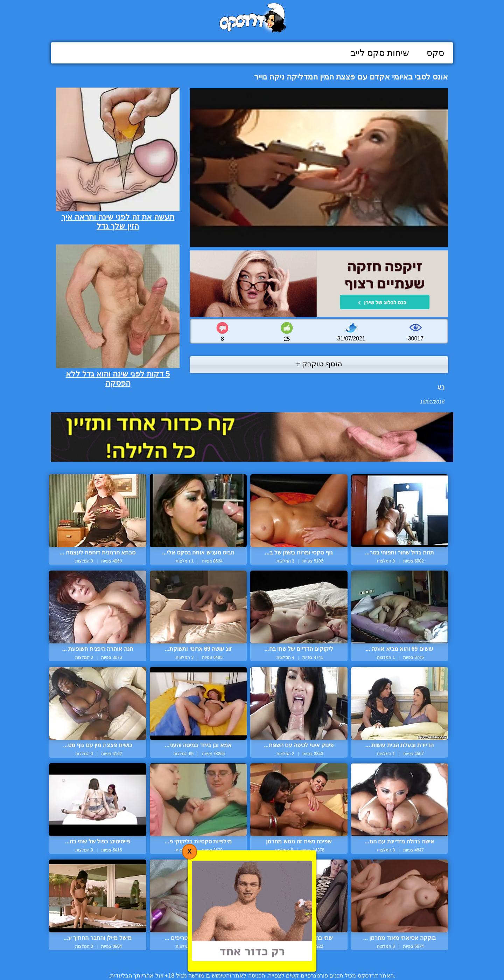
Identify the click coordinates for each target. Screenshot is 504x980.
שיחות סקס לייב (380, 53)
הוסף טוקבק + (319, 364)
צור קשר (252, 960)
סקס (435, 53)
